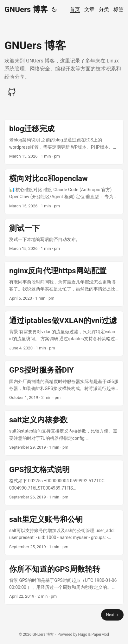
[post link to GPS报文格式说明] (64, 483)
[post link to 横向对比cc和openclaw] (64, 192)
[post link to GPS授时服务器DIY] (64, 383)
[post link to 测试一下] (64, 238)
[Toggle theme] (54, 10)
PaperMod (100, 634)
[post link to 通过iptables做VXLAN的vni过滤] (64, 334)
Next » (112, 615)
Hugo (83, 634)
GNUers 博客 (26, 10)
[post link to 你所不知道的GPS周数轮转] (64, 582)
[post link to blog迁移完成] (64, 142)
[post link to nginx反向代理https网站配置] (64, 284)
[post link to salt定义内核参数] (64, 433)
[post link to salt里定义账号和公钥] (64, 533)
